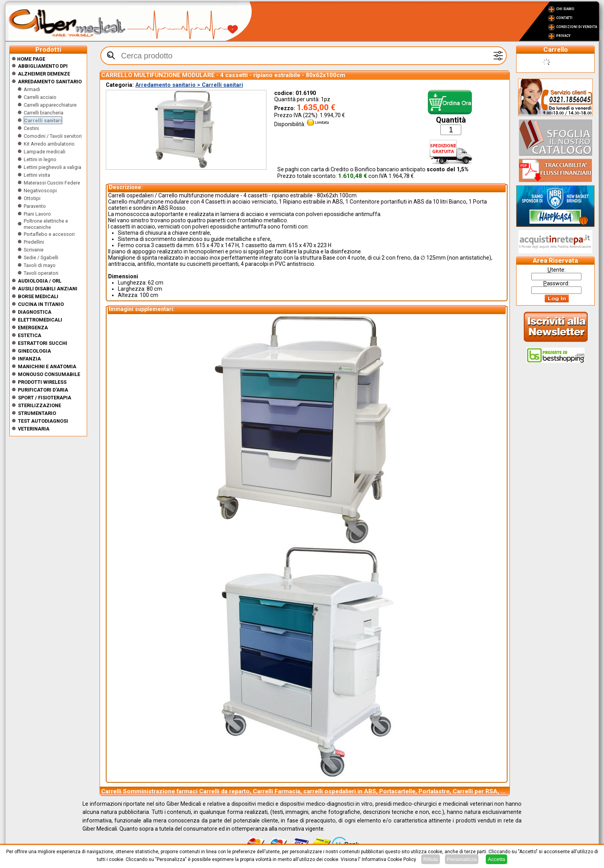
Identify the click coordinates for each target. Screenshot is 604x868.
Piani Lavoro (37, 214)
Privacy (563, 36)
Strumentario (37, 413)
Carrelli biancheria (44, 113)
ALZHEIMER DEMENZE (44, 74)
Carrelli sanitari (43, 120)
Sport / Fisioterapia (45, 398)
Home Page (28, 59)
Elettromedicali (40, 320)
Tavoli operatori (41, 273)
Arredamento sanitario (50, 82)
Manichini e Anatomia (47, 366)
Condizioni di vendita (577, 27)
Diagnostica (35, 312)
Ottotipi (32, 198)
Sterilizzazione (39, 405)
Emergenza (33, 328)
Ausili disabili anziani (48, 289)
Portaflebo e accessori (49, 234)
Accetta (496, 859)
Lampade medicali (45, 152)
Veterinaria (34, 429)
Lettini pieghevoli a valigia (53, 167)
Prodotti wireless (42, 382)
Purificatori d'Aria (43, 390)
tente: (557, 270)
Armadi (32, 89)
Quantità (451, 120)
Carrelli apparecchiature (50, 105)
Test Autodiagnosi (43, 421)
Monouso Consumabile (49, 374)
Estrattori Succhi (43, 343)
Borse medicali (38, 296)
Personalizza (462, 859)
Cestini (31, 128)
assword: (556, 283)
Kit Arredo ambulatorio (49, 144)
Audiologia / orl (40, 281)
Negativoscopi (40, 191)
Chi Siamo (565, 9)
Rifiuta (431, 859)
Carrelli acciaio (40, 97)
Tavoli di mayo (40, 265)
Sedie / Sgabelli (41, 257)
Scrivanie (34, 250)
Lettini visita (37, 175)
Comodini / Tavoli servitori (53, 136)
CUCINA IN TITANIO (41, 304)
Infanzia (29, 359)
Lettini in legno (40, 159)
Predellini (34, 242)
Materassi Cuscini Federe (52, 183)
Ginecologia (34, 351)
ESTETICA (30, 335)
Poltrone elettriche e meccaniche (46, 224)
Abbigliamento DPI (43, 66)
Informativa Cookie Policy (389, 859)
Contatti (564, 18)
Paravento (35, 206)
